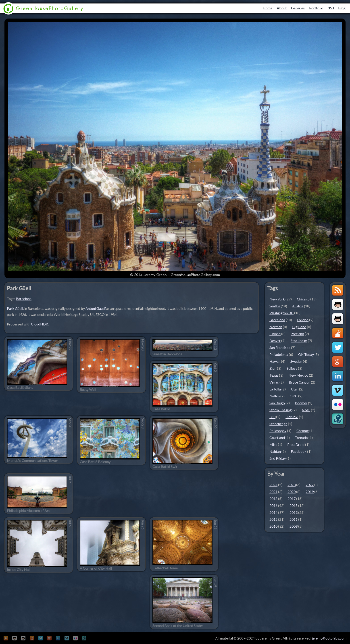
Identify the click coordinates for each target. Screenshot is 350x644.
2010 (273, 526)
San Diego (277, 403)
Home (268, 8)
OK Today (306, 354)
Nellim (275, 396)
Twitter (338, 347)
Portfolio (316, 8)
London (303, 320)
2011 (294, 519)
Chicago (303, 299)
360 (331, 8)
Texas (274, 375)
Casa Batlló (161, 409)
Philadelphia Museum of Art (28, 511)
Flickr (338, 405)
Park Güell (15, 308)
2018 (273, 498)
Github (338, 304)
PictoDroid (296, 444)
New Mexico (298, 375)
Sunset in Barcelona (167, 354)
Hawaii (275, 361)
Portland (297, 334)
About (282, 8)
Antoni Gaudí (96, 308)
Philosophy (278, 431)
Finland (275, 334)
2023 (292, 485)
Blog (342, 8)
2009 (294, 526)
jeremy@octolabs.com (329, 638)
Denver (275, 341)
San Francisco (280, 347)
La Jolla (275, 389)
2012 (273, 519)
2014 (273, 512)
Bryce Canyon (300, 382)
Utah (295, 389)
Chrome (303, 431)
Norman (276, 327)
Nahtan (275, 451)
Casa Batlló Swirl (165, 467)
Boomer (301, 403)
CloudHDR (40, 324)
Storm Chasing (281, 410)
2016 (273, 505)
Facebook (299, 451)
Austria (298, 306)
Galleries (298, 8)
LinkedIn (338, 376)
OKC (294, 396)
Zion (273, 368)
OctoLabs (338, 419)
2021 (273, 492)
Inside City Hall (19, 570)
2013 (294, 512)
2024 (273, 485)
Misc (273, 444)
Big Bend (299, 327)
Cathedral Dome (165, 568)
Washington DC (281, 313)
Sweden (296, 361)
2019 (310, 492)
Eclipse (292, 368)
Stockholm (299, 341)
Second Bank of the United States (178, 626)
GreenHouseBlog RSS (338, 290)
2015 (294, 505)
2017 (292, 498)
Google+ (338, 362)
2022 (310, 485)
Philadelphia (279, 354)
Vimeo (338, 390)
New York (277, 299)
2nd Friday (278, 458)
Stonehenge (278, 424)
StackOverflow (338, 333)
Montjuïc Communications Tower (32, 461)
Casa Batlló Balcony (95, 462)
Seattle (275, 306)
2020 (292, 492)
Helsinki (292, 417)
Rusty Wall (88, 390)
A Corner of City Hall (96, 568)
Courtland (277, 437)
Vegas (274, 382)
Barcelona (24, 299)
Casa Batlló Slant (20, 388)
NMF (306, 410)
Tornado (301, 437)
